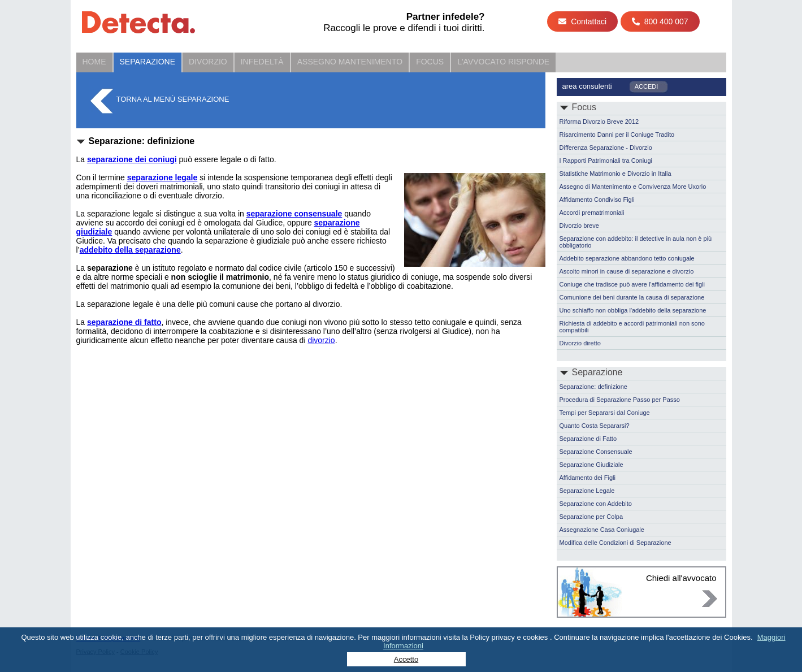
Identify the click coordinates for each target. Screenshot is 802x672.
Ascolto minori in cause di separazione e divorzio (627, 271)
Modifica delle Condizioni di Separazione (615, 543)
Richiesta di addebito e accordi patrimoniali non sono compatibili (632, 327)
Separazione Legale (587, 491)
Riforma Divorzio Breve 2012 (599, 122)
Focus (430, 62)
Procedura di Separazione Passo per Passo (620, 400)
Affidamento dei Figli (588, 478)
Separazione (148, 62)
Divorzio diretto (580, 343)
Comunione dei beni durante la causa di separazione (632, 297)
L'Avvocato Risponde (503, 62)
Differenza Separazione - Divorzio (606, 148)
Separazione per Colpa (591, 517)
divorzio (321, 340)
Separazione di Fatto (588, 439)
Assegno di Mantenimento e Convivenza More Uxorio (633, 187)
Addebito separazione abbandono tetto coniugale (627, 258)
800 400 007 (660, 21)
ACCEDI (647, 86)
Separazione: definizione (593, 387)
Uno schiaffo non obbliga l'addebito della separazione (633, 310)
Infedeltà (262, 62)
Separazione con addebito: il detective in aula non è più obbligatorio (636, 242)
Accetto (406, 659)
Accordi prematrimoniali (592, 213)
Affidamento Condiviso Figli (597, 200)
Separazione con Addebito (596, 504)
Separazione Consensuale (596, 452)
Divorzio (208, 62)
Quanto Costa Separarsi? (595, 426)
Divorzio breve (579, 226)
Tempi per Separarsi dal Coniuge (605, 413)
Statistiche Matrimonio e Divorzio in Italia (615, 174)
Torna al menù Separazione (173, 99)
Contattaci (582, 21)
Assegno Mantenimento (350, 62)
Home (94, 62)
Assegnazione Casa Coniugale (602, 530)
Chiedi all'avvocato (681, 578)
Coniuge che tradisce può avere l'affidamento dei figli (632, 284)
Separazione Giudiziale (591, 465)
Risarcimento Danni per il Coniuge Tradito (617, 135)
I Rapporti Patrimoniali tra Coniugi (606, 161)
